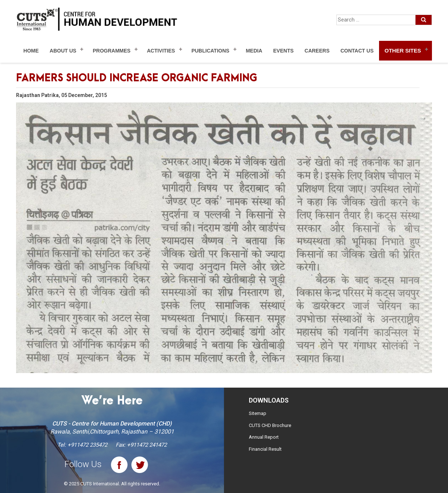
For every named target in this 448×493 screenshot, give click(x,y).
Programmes (111, 51)
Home (31, 51)
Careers (317, 51)
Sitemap (258, 413)
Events (283, 51)
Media (254, 51)
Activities (161, 51)
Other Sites (403, 51)
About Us (63, 51)
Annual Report (264, 437)
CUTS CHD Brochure (270, 425)
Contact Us (357, 51)
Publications (211, 51)
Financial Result (265, 449)
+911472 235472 (87, 445)
